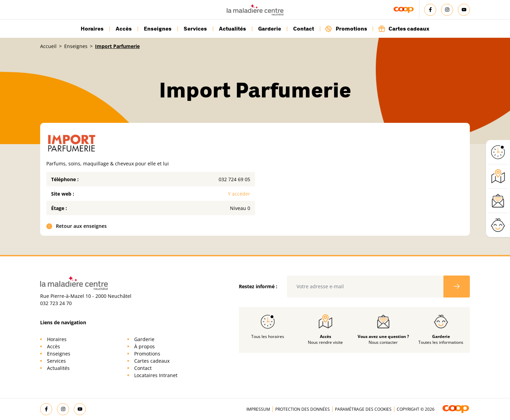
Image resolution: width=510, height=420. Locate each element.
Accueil (48, 46)
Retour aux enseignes (77, 226)
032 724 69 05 (234, 179)
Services (195, 29)
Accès (124, 29)
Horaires (92, 29)
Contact (304, 29)
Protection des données (303, 409)
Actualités (233, 29)
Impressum (258, 409)
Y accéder (239, 194)
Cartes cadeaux (404, 29)
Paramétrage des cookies (363, 409)
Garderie (270, 29)
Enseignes (158, 29)
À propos (144, 346)
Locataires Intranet (156, 375)
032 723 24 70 (56, 303)
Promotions (346, 29)
